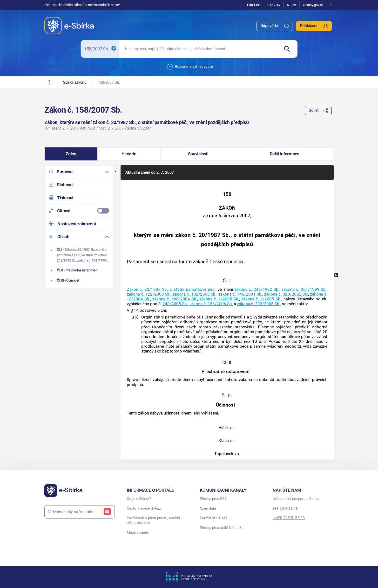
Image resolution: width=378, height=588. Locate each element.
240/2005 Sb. (175, 304)
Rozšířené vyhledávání (190, 67)
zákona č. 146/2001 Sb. (240, 294)
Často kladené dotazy (144, 508)
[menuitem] (274, 26)
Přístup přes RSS (213, 499)
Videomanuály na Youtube (80, 512)
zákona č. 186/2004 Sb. (175, 299)
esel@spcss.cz (286, 508)
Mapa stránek (138, 533)
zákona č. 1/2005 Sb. (219, 299)
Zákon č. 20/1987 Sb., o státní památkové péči (171, 289)
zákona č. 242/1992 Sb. (257, 289)
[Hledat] (289, 49)
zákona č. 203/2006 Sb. (259, 304)
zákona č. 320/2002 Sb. (286, 294)
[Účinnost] (79, 280)
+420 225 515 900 (289, 518)
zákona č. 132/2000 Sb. (195, 294)
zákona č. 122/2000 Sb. (149, 294)
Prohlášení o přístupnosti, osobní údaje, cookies (153, 520)
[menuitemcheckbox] (79, 211)
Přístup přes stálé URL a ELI (222, 528)
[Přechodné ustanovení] (79, 270)
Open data (208, 508)
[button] (71, 154)
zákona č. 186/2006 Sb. (211, 304)
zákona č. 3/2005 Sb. (261, 299)
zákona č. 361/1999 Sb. (304, 289)
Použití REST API (213, 518)
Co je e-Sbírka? (139, 499)
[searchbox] (199, 49)
